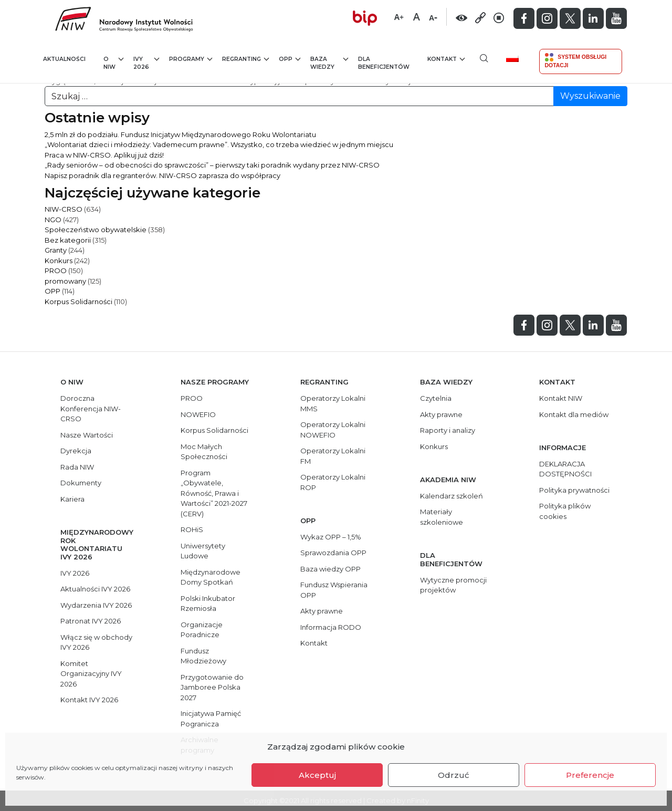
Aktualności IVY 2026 (95, 589)
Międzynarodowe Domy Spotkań (211, 577)
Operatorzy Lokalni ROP (333, 482)
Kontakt (446, 59)
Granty (56, 250)
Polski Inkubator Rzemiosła (208, 604)
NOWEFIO (198, 414)
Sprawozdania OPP (333, 553)
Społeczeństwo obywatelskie (96, 230)
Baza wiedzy (329, 63)
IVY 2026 (146, 63)
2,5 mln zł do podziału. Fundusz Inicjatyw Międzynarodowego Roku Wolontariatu (180, 134)
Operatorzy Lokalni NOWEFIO (333, 430)
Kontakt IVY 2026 (89, 700)
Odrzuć (454, 775)
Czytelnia (436, 398)
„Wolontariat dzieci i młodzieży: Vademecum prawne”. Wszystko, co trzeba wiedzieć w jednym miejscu (219, 144)
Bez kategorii (68, 240)
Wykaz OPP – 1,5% (331, 537)
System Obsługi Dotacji (576, 61)
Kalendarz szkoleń (451, 496)
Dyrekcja (76, 451)
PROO (56, 271)
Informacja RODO (331, 627)
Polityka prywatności (574, 490)
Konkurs (59, 261)
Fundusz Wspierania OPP (334, 590)
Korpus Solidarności (78, 301)
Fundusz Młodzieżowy (203, 656)
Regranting (245, 59)
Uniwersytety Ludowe (203, 551)
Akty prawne (322, 611)
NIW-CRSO (64, 209)
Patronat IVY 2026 (91, 621)
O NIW (113, 63)
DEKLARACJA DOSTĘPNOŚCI (565, 469)
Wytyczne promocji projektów (453, 585)
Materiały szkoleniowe (442, 517)
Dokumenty (81, 483)
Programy (191, 59)
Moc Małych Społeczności (204, 452)
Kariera (72, 499)
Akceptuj (317, 775)
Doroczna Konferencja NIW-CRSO (91, 408)
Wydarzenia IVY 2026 (96, 605)
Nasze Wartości (87, 435)
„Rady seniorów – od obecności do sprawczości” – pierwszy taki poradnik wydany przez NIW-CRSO (212, 165)
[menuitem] (516, 58)
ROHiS (192, 529)
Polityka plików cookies (565, 511)
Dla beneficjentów (384, 63)
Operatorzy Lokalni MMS (333, 403)
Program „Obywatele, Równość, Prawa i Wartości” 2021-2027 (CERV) (214, 493)
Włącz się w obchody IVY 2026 (96, 642)
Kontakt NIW (561, 398)
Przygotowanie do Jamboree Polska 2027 (212, 687)
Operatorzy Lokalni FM (333, 456)
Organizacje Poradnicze (202, 630)
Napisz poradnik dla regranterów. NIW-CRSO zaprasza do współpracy (162, 175)
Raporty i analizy (448, 430)
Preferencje (590, 775)
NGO (53, 220)
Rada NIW (77, 467)
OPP (290, 59)
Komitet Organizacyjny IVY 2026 (91, 674)
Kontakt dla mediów (574, 414)
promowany (65, 281)
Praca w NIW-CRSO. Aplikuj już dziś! (104, 155)
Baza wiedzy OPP (330, 569)
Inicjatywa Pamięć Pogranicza (211, 719)
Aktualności (64, 59)
